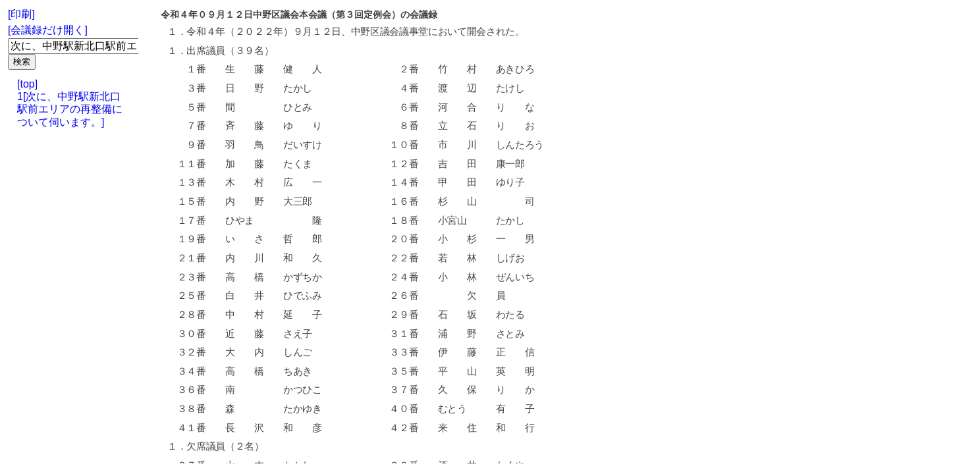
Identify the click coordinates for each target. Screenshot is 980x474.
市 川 (457, 145)
